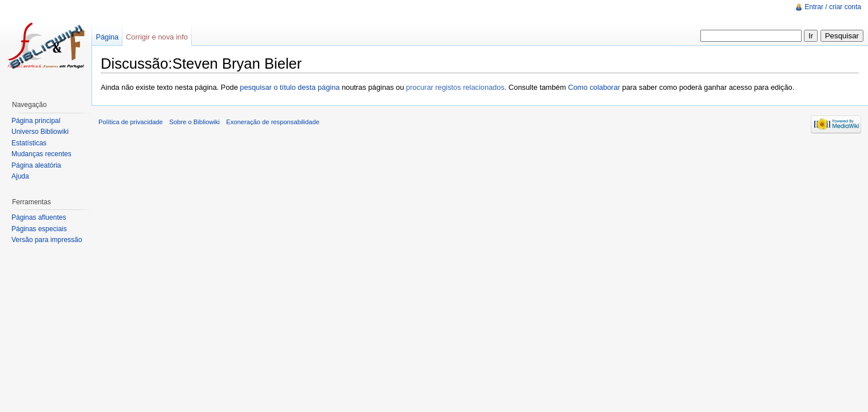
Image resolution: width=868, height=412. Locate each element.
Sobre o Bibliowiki (195, 122)
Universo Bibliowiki (40, 132)
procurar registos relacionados (455, 87)
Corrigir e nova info (157, 37)
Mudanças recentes (41, 154)
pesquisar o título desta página (290, 87)
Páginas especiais (39, 229)
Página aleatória (36, 165)
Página (107, 37)
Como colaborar (594, 87)
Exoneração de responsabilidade (273, 122)
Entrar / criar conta (833, 7)
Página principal (36, 121)
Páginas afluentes (39, 217)
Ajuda (20, 176)
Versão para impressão (47, 240)
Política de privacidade (131, 122)
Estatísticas (29, 143)
